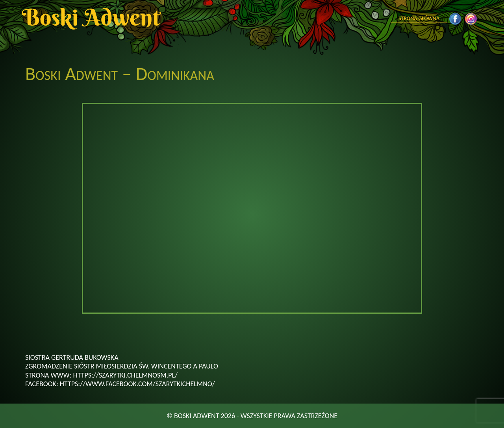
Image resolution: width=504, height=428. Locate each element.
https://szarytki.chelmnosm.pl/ (125, 375)
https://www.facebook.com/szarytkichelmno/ (137, 384)
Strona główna (419, 18)
